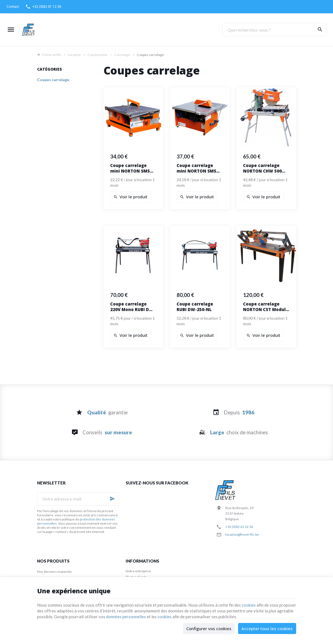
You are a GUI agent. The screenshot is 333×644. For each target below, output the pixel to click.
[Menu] (11, 30)
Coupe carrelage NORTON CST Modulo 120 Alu (266, 307)
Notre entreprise (138, 571)
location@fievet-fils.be (242, 534)
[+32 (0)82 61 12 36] (43, 7)
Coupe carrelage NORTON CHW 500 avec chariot (262, 168)
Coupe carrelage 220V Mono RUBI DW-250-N (133, 307)
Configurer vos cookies (209, 628)
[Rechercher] (320, 30)
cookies (249, 605)
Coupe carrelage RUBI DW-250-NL (195, 307)
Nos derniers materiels (55, 572)
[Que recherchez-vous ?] (274, 30)
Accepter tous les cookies (267, 628)
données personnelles (126, 617)
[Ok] (112, 499)
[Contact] (13, 7)
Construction (97, 55)
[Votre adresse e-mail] (78, 499)
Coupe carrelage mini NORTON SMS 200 (130, 168)
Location (74, 55)
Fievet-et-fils (49, 55)
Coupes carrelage (53, 80)
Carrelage (122, 55)
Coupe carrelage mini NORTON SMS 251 (196, 168)
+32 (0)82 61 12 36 (239, 527)
